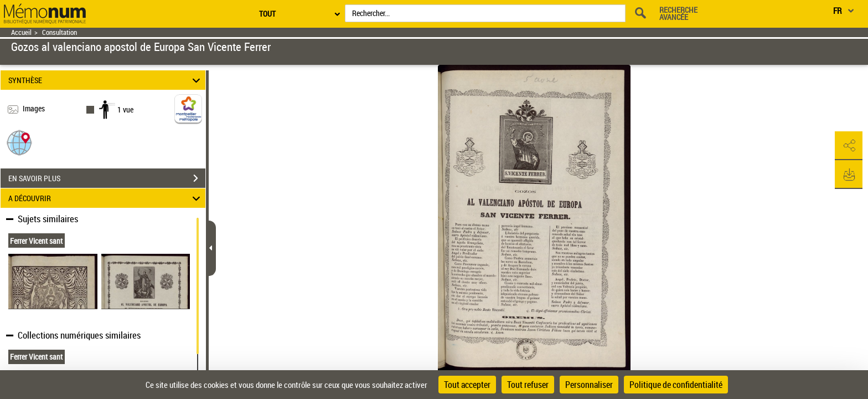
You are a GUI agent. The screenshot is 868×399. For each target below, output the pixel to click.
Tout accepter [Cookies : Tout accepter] (467, 385)
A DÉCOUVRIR (106, 198)
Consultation (60, 32)
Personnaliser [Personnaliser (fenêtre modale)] (589, 385)
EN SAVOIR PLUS (107, 178)
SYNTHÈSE (106, 80)
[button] (19, 142)
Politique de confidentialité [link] (676, 385)
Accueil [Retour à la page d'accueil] (21, 32)
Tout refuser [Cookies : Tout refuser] (528, 385)
